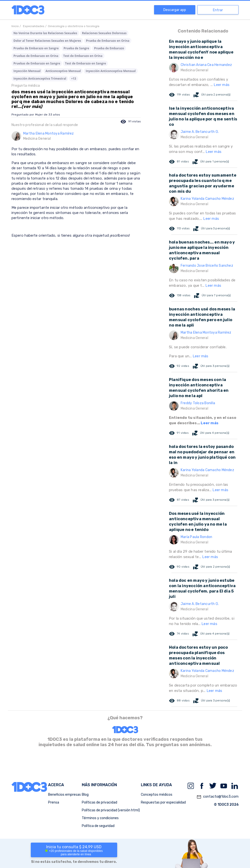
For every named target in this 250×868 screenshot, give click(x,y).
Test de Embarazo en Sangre (85, 63)
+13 (74, 79)
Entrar (218, 10)
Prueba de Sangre (76, 48)
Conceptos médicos (157, 795)
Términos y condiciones (100, 818)
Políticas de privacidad (99, 802)
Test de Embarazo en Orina (83, 56)
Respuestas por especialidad (163, 802)
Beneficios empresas (64, 795)
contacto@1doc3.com (218, 797)
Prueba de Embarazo (109, 48)
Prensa (54, 802)
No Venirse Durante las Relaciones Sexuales (45, 33)
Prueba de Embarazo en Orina (108, 41)
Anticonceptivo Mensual (63, 71)
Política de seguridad (98, 826)
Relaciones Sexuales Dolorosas (104, 33)
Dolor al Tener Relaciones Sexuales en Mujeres (47, 41)
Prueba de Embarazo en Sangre (36, 48)
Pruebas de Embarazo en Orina (36, 56)
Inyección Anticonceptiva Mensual (111, 71)
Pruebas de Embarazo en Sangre (37, 63)
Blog (85, 795)
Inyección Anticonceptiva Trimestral (40, 79)
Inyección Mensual (27, 71)
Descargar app (175, 10)
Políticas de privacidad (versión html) (111, 810)
